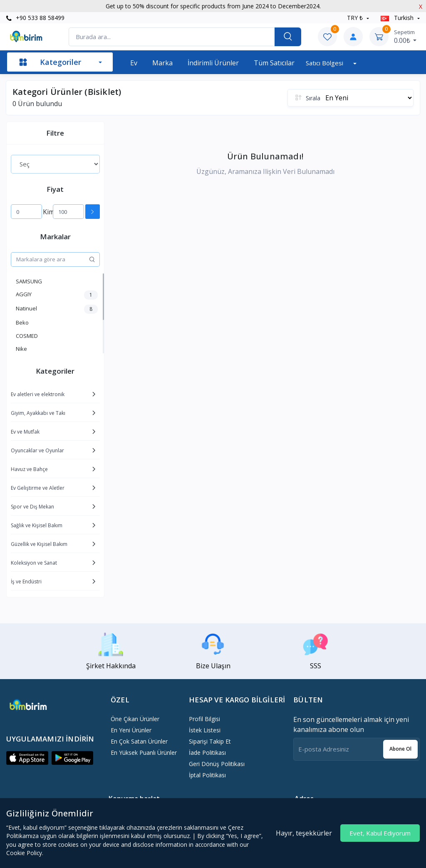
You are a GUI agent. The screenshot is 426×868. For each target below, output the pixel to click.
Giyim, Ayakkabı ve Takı (38, 413)
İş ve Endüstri (26, 582)
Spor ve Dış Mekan (32, 507)
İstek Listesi (205, 730)
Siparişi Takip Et (210, 741)
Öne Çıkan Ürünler (135, 719)
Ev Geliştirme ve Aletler (38, 488)
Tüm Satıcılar (274, 63)
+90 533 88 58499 (35, 18)
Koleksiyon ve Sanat (34, 563)
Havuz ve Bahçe (29, 469)
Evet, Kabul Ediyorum (380, 833)
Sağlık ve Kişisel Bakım (37, 525)
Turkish (398, 18)
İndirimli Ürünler (213, 63)
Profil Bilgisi (204, 719)
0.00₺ (405, 37)
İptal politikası (207, 775)
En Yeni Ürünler (131, 730)
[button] (27, 758)
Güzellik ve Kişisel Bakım (39, 544)
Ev (134, 63)
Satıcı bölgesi (325, 63)
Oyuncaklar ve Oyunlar (37, 450)
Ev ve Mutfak (25, 432)
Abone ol (400, 749)
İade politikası (207, 753)
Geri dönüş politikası (217, 764)
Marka (162, 63)
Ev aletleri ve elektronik (38, 394)
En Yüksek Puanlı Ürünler (144, 753)
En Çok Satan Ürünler (139, 741)
